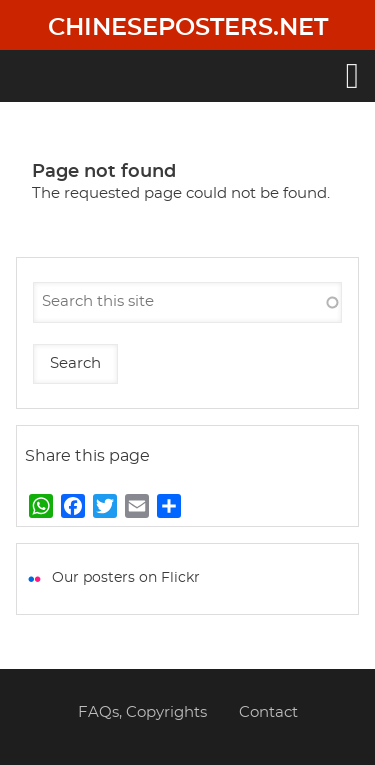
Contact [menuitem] (268, 712)
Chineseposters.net (188, 28)
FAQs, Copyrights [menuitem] (142, 712)
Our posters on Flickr (126, 578)
